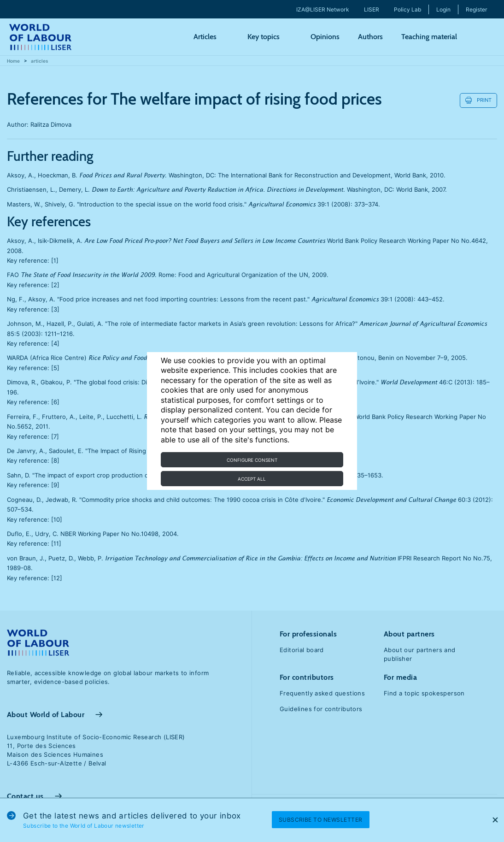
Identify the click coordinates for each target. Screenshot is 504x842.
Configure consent (252, 460)
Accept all (252, 479)
